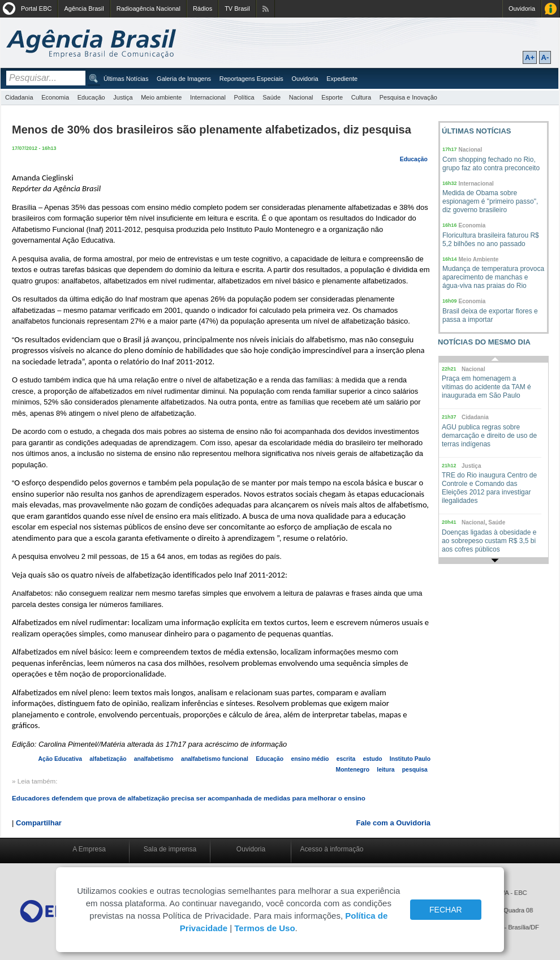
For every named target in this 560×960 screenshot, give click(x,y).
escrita (346, 759)
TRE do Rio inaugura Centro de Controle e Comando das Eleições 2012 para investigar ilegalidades (489, 488)
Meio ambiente (161, 97)
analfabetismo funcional (215, 759)
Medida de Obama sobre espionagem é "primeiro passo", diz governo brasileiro (490, 201)
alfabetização (108, 759)
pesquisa (415, 770)
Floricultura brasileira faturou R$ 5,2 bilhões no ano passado (491, 240)
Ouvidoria (522, 8)
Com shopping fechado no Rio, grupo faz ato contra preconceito (491, 164)
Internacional (208, 97)
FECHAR (446, 910)
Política (244, 97)
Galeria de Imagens (184, 79)
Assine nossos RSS (266, 9)
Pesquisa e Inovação (408, 97)
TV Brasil (237, 8)
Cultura (361, 97)
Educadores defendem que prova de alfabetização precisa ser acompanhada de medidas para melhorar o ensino (189, 798)
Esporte (332, 97)
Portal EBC (36, 8)
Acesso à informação (331, 849)
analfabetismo (154, 759)
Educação (91, 97)
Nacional (301, 97)
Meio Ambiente (479, 259)
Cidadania (19, 97)
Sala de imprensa (170, 849)
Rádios (203, 8)
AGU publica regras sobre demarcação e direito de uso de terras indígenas (489, 436)
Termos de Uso (264, 928)
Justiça (123, 97)
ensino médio (310, 759)
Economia (55, 97)
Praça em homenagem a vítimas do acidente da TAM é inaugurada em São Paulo (486, 387)
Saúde (272, 97)
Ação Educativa (60, 759)
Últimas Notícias (126, 79)
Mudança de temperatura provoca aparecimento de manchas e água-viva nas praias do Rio (493, 277)
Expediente (342, 79)
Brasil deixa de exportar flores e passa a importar (490, 315)
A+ (530, 57)
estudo (373, 759)
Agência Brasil (84, 8)
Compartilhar (39, 823)
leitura (385, 770)
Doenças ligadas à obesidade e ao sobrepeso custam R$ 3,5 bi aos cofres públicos (489, 541)
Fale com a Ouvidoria (394, 823)
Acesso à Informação (551, 9)
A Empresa (89, 849)
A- (545, 57)
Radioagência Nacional (148, 8)
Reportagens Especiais (251, 79)
